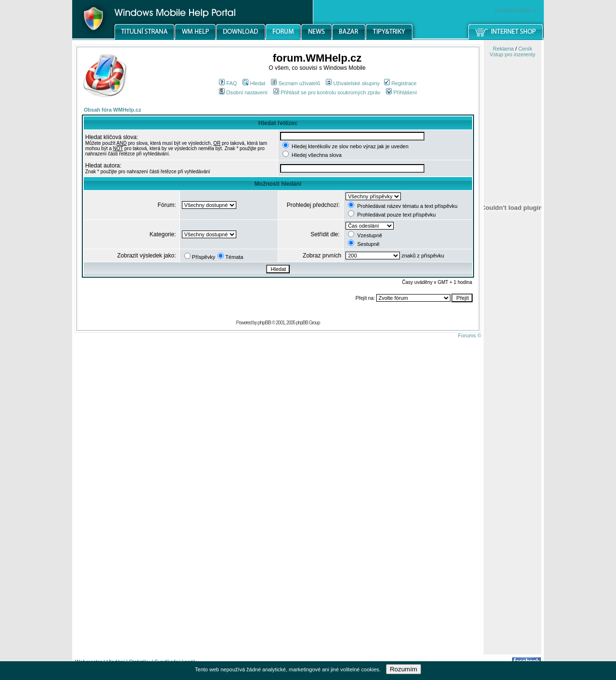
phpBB (264, 322)
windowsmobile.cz (516, 10)
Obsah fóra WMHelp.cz (112, 110)
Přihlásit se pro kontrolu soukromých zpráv (327, 92)
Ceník (525, 49)
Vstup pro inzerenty (513, 54)
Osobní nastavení (243, 92)
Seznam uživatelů (295, 83)
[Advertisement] (513, 502)
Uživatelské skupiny (353, 83)
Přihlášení (401, 92)
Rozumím (404, 669)
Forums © (470, 335)
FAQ (228, 83)
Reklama (503, 49)
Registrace (400, 83)
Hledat (254, 83)
